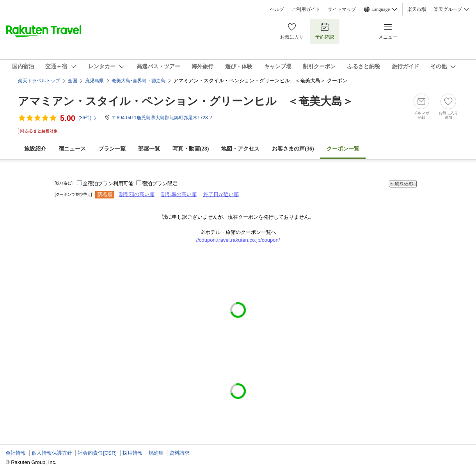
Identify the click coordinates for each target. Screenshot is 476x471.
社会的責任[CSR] (97, 453)
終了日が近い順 (221, 194)
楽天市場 (417, 9)
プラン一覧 (112, 149)
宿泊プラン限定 (160, 183)
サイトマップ (342, 9)
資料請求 (179, 453)
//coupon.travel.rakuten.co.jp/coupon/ (238, 240)
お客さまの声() (293, 149)
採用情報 (133, 453)
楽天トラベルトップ (39, 81)
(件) (88, 118)
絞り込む (403, 184)
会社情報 (16, 453)
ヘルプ (277, 9)
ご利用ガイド (306, 9)
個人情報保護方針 (52, 453)
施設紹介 (35, 149)
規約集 (156, 453)
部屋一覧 (149, 149)
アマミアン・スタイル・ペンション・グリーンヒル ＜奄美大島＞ (186, 101)
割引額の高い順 (137, 194)
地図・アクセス (240, 149)
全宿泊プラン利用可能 (108, 183)
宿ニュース (72, 149)
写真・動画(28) (191, 149)
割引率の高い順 (179, 194)
